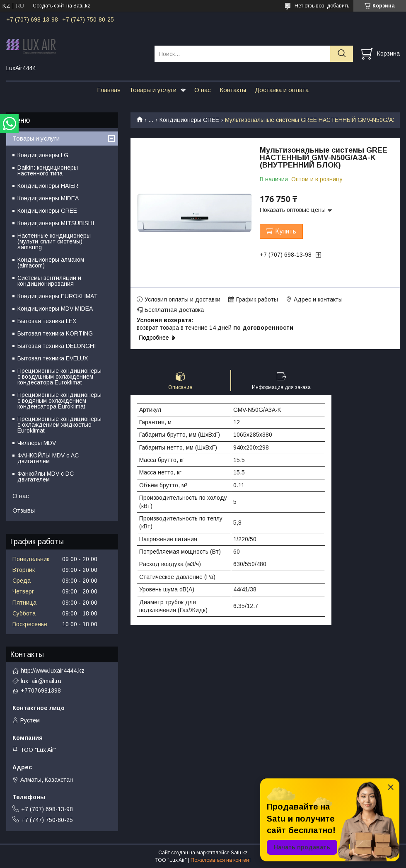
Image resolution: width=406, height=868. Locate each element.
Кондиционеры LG (43, 155)
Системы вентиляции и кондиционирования (49, 281)
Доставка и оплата (282, 90)
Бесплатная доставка (174, 310)
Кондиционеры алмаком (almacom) (51, 263)
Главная (109, 90)
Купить (286, 231)
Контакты (233, 90)
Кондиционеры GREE (189, 120)
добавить (338, 6)
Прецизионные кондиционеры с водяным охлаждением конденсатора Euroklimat (59, 401)
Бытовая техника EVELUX (53, 358)
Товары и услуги (153, 90)
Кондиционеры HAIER (48, 186)
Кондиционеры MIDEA (48, 198)
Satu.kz (239, 853)
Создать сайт (48, 6)
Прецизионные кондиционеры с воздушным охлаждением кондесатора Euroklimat (59, 377)
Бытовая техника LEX (47, 321)
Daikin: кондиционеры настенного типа (48, 170)
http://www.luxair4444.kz (53, 671)
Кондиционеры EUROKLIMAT (58, 296)
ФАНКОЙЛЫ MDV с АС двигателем (48, 458)
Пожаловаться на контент (221, 860)
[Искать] (342, 54)
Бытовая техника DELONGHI (57, 346)
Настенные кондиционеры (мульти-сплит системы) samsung (54, 241)
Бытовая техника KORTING (55, 333)
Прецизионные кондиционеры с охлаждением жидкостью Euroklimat (59, 425)
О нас (203, 90)
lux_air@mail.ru (41, 681)
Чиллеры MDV (37, 443)
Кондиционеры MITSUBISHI (56, 223)
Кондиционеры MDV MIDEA (55, 309)
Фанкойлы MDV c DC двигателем (46, 477)
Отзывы (24, 510)
